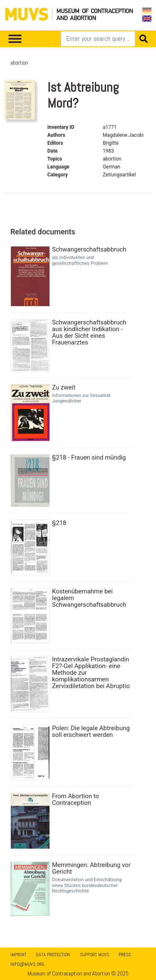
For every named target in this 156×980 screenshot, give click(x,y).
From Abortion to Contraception (76, 799)
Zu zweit (64, 387)
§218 (59, 523)
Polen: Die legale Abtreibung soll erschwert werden (91, 731)
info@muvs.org (27, 964)
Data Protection (53, 955)
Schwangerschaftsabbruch (89, 249)
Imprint (18, 955)
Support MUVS (94, 955)
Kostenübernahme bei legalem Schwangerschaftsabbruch (89, 598)
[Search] (98, 39)
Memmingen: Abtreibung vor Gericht (91, 868)
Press (125, 955)
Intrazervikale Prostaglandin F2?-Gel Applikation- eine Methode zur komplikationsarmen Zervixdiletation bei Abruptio (91, 673)
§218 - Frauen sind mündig (89, 457)
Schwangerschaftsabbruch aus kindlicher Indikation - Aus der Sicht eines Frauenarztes (89, 332)
